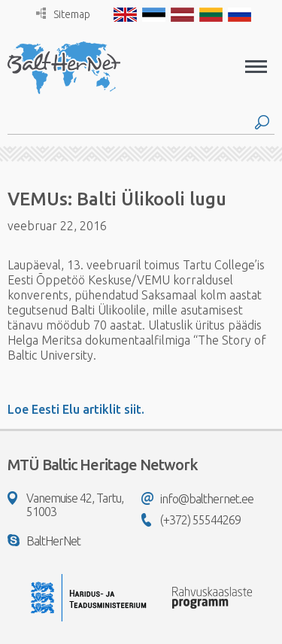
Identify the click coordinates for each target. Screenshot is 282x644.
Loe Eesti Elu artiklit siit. (76, 409)
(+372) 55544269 (191, 520)
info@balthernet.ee (197, 499)
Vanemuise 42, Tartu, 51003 (65, 505)
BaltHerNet (44, 541)
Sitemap (63, 14)
